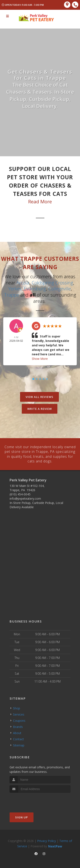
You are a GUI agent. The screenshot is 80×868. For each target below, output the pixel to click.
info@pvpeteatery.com (25, 498)
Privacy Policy (47, 840)
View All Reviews (39, 397)
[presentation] (32, 800)
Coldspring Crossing (52, 283)
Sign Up (22, 817)
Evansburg (35, 288)
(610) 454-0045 (20, 494)
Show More (40, 358)
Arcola (23, 283)
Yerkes (15, 288)
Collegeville (60, 288)
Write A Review (40, 409)
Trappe (12, 295)
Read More (40, 201)
